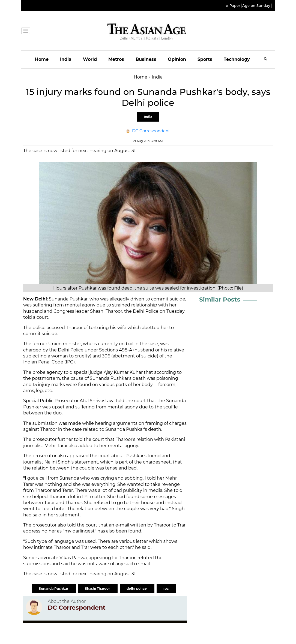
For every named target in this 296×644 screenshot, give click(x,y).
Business (146, 59)
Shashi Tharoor (98, 589)
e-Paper (233, 6)
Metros (116, 59)
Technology (237, 59)
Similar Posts (220, 300)
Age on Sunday (256, 6)
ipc (166, 589)
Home (42, 59)
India (66, 59)
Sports (205, 59)
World (90, 59)
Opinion (177, 59)
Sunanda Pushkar (54, 589)
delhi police (137, 589)
